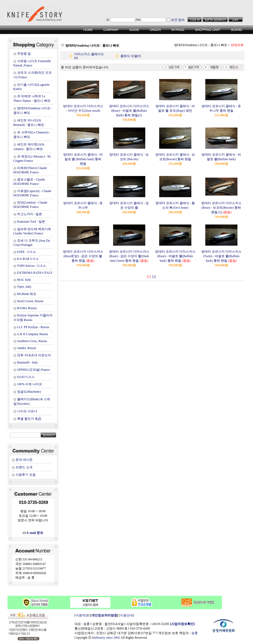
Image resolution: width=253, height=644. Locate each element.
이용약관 (82, 615)
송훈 (195, 633)
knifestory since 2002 (106, 638)
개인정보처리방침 (104, 615)
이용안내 (126, 615)
